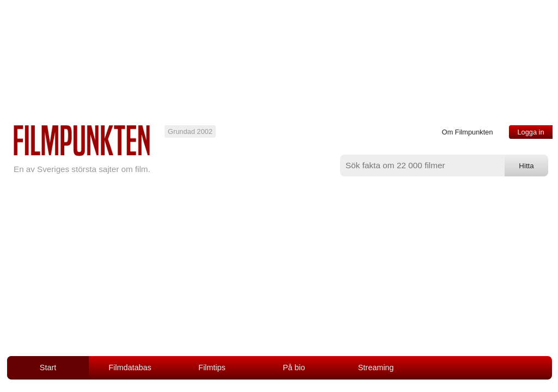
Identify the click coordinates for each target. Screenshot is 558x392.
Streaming (376, 367)
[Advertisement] (279, 274)
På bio (294, 367)
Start (48, 367)
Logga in (530, 132)
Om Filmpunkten (468, 132)
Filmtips (212, 367)
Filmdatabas (130, 367)
